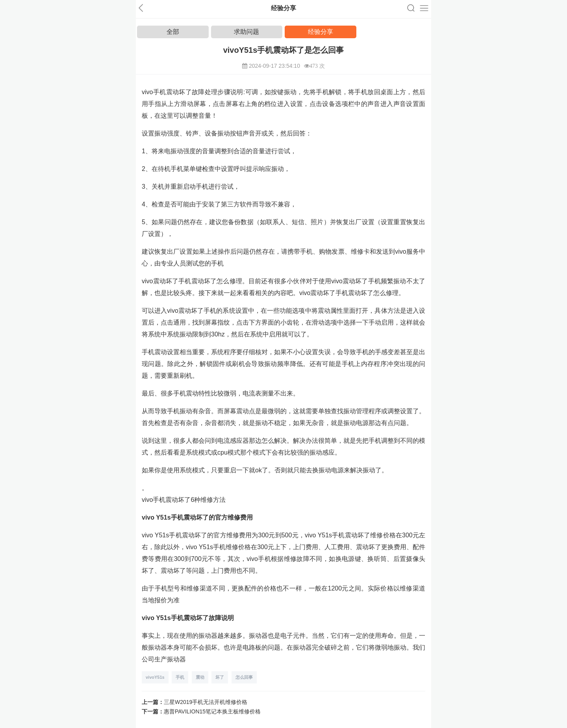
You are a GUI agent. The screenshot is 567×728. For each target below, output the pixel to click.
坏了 (220, 677)
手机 (180, 677)
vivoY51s (155, 677)
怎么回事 (244, 677)
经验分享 (321, 32)
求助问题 (246, 32)
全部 (173, 32)
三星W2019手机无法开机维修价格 (206, 702)
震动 (200, 677)
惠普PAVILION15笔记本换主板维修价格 (212, 711)
